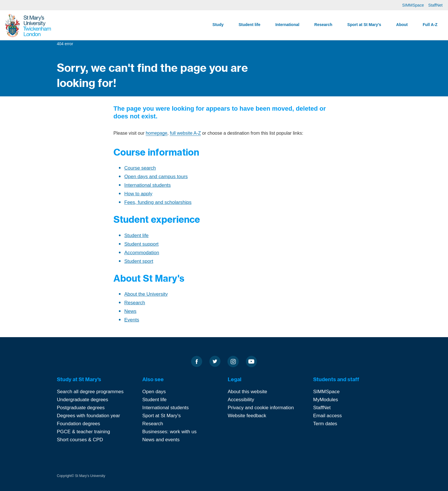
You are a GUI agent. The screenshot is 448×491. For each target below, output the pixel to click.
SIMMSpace (413, 5)
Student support (141, 244)
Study (218, 25)
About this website (247, 392)
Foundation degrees (78, 424)
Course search (140, 168)
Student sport (139, 261)
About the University (146, 294)
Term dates (325, 424)
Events (132, 320)
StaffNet (435, 5)
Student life (249, 25)
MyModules (326, 400)
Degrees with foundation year (88, 416)
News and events (161, 440)
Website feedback (247, 416)
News (130, 311)
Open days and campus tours (156, 177)
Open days (154, 392)
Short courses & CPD (80, 440)
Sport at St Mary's (364, 25)
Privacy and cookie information (261, 408)
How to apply (138, 194)
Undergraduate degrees (83, 400)
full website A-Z (185, 133)
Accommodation (142, 253)
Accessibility (241, 400)
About (402, 25)
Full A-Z (430, 25)
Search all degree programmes (90, 392)
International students (148, 185)
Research (323, 25)
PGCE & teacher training (83, 432)
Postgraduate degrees (81, 408)
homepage (157, 133)
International (287, 25)
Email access (327, 416)
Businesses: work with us (169, 432)
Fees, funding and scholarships (158, 202)
